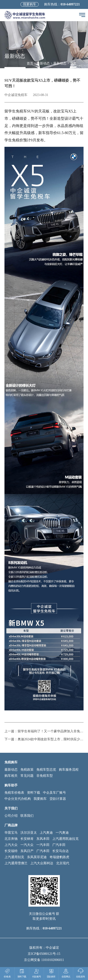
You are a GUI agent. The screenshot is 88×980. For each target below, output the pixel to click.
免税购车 (11, 762)
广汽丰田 (59, 845)
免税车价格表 (14, 793)
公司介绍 (11, 816)
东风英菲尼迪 (37, 857)
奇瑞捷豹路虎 (59, 857)
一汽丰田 (43, 845)
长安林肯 (27, 839)
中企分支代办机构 (18, 799)
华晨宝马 (11, 833)
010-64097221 (70, 4)
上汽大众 (11, 845)
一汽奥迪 (62, 833)
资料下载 (34, 793)
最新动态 (43, 63)
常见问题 (27, 776)
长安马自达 (61, 851)
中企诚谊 (52, 948)
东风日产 (27, 851)
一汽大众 (27, 845)
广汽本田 (43, 851)
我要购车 (30, 4)
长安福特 (11, 851)
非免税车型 (45, 776)
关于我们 (11, 808)
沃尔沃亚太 (29, 833)
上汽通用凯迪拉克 (65, 839)
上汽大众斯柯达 (42, 863)
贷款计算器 (58, 799)
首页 (30, 63)
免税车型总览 (46, 770)
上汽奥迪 (46, 833)
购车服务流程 (69, 770)
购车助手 (11, 785)
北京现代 (63, 863)
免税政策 (27, 770)
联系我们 (27, 816)
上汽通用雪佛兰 (16, 863)
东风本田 (43, 839)
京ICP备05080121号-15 (44, 954)
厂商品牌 (11, 825)
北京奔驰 (11, 839)
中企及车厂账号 (54, 793)
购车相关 (11, 776)
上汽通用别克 (14, 857)
